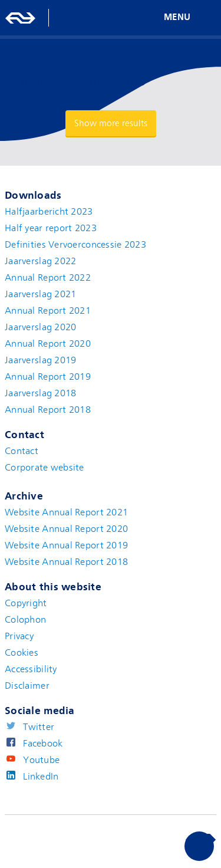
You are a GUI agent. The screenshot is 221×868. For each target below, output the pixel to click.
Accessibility (31, 669)
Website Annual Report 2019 (66, 545)
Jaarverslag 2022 (40, 261)
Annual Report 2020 (48, 344)
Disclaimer (27, 686)
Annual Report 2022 (48, 278)
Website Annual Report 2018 (66, 562)
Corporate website (44, 468)
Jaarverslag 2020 (40, 327)
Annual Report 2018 (48, 410)
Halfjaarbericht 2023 (49, 212)
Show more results (111, 123)
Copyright (26, 603)
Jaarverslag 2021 (40, 294)
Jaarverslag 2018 (40, 393)
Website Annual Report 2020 (66, 529)
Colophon (25, 620)
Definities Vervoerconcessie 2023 (75, 245)
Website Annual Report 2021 (66, 512)
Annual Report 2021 (48, 311)
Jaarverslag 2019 (40, 360)
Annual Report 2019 (48, 377)
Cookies (22, 653)
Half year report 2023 (51, 228)
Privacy (19, 636)
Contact (22, 451)
